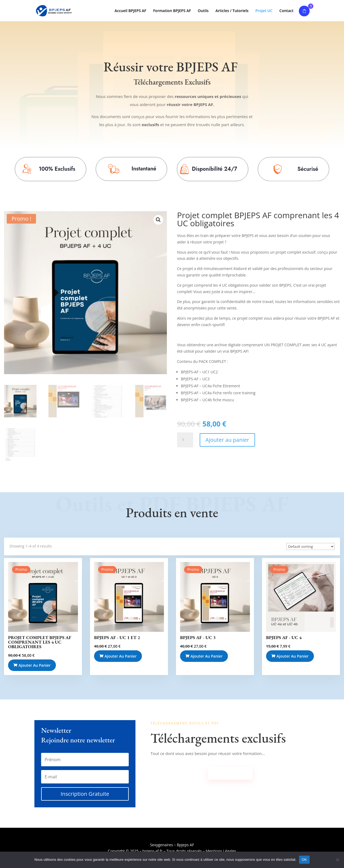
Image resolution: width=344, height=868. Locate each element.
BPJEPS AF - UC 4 (284, 637)
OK (304, 860)
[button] (158, 220)
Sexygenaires (162, 845)
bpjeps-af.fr (153, 851)
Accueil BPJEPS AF (130, 11)
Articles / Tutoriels (232, 11)
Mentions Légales (221, 851)
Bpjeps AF (185, 845)
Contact (286, 11)
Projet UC (264, 11)
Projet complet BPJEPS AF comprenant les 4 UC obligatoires (40, 642)
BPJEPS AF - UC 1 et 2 (117, 637)
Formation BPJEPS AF (172, 11)
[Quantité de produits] (185, 440)
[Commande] (310, 546)
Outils (203, 11)
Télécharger (230, 773)
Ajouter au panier (227, 440)
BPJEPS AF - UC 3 (198, 637)
